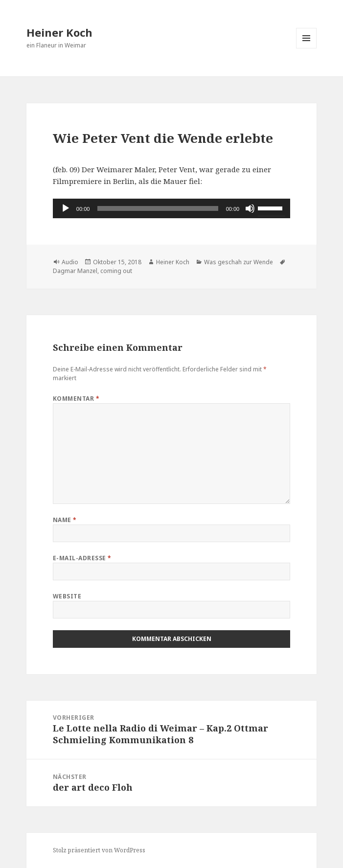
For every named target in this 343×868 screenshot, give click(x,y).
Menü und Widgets (307, 48)
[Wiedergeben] (66, 208)
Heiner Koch (59, 32)
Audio (70, 262)
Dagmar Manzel (75, 271)
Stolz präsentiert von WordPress (99, 850)
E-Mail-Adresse (82, 558)
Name (65, 520)
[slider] (158, 208)
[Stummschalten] (250, 208)
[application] (171, 208)
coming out (116, 271)
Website (67, 596)
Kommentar (76, 399)
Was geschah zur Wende (239, 262)
